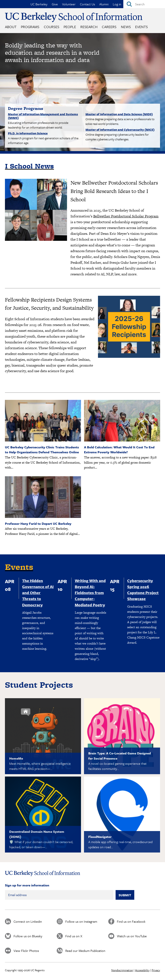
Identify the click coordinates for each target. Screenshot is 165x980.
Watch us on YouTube (132, 936)
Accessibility (142, 970)
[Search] (144, 4)
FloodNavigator (100, 837)
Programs (30, 27)
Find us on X (74, 936)
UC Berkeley (39, 4)
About (11, 27)
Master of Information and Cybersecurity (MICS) (120, 130)
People (70, 27)
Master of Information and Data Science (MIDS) (119, 114)
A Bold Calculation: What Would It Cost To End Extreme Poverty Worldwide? (119, 450)
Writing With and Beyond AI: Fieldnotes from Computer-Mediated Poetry (90, 593)
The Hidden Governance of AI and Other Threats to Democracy (38, 593)
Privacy (156, 970)
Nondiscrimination (122, 970)
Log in (117, 4)
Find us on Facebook (131, 921)
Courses (52, 27)
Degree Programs (26, 108)
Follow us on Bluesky (28, 936)
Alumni (104, 4)
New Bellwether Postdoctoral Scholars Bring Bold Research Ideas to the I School (114, 191)
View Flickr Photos (26, 951)
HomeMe (16, 758)
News (126, 27)
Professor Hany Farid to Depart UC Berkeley (38, 523)
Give (55, 4)
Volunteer (69, 4)
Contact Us (87, 4)
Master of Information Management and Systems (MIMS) (43, 116)
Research (89, 27)
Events (141, 27)
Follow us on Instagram (81, 921)
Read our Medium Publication (85, 951)
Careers (109, 27)
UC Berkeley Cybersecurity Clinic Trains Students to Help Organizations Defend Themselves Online (42, 450)
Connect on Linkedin (28, 921)
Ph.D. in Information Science (28, 133)
